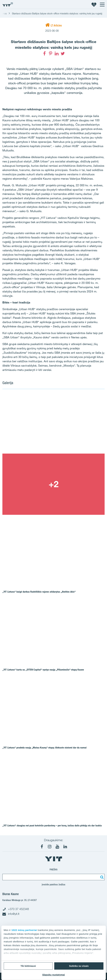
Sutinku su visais (79, 966)
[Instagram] (50, 847)
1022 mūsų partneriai (24, 930)
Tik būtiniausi (28, 966)
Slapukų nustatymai (54, 975)
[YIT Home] (8, 4)
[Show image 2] (53, 484)
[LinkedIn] (57, 54)
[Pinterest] (51, 54)
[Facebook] (44, 54)
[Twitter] (63, 54)
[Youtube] (57, 847)
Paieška (53, 869)
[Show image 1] (53, 423)
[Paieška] (101, 877)
